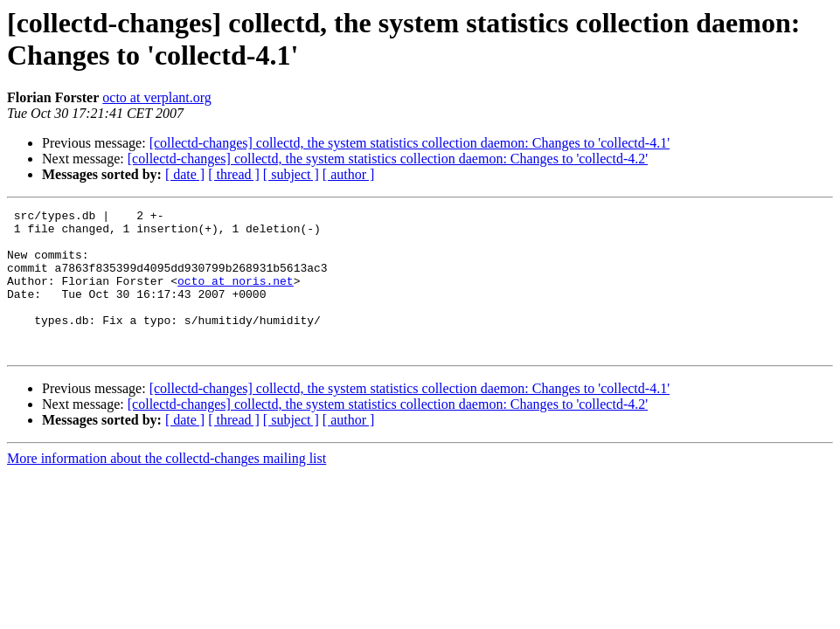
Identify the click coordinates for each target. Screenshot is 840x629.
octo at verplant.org (157, 97)
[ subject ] (291, 174)
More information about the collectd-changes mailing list (167, 487)
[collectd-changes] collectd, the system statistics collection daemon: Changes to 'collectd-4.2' (388, 159)
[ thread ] (234, 174)
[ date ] (185, 174)
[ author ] (349, 174)
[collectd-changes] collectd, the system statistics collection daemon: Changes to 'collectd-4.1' (410, 143)
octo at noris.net (236, 296)
